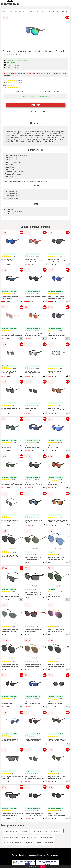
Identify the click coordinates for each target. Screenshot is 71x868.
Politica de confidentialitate (36, 855)
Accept (43, 866)
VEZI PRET (35, 105)
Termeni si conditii (19, 855)
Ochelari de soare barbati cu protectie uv (18, 843)
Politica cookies (52, 855)
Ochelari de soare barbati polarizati (16, 837)
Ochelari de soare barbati (19, 11)
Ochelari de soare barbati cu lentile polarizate (47, 831)
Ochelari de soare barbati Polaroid (59, 11)
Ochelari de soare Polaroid (38, 11)
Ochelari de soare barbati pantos (43, 837)
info (21, 264)
